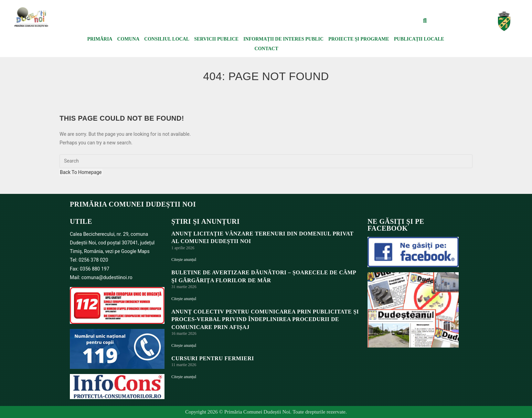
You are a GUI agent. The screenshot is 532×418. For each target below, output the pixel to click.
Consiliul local (167, 39)
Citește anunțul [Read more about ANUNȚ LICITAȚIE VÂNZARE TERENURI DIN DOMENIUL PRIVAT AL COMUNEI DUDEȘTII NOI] (184, 260)
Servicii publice (216, 39)
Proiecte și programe (359, 39)
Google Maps (135, 251)
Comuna (128, 39)
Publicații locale (419, 39)
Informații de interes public (283, 39)
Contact (267, 49)
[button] (425, 21)
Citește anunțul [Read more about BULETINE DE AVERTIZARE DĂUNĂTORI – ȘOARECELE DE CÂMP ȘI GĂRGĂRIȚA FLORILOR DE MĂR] (184, 299)
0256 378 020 (93, 260)
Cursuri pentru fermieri (213, 358)
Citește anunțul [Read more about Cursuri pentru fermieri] (184, 377)
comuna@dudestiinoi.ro (107, 277)
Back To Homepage (81, 172)
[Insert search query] (266, 161)
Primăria (100, 39)
